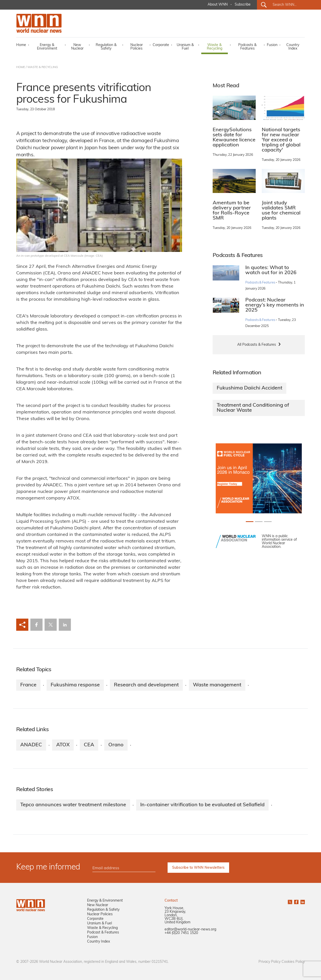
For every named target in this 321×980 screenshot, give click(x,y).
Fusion (272, 45)
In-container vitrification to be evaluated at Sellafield (202, 805)
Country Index (293, 47)
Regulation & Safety (106, 47)
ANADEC (31, 745)
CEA (89, 745)
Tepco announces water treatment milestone (73, 805)
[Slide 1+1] (259, 522)
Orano (116, 745)
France (28, 685)
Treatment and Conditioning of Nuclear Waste (253, 408)
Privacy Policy (269, 962)
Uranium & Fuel (185, 47)
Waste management (217, 685)
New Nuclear (77, 47)
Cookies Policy (293, 962)
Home (21, 45)
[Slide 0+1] (250, 522)
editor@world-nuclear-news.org (190, 930)
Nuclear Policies (137, 47)
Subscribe (243, 5)
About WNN (218, 5)
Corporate (161, 45)
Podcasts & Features (247, 47)
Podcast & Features (103, 933)
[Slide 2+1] (268, 522)
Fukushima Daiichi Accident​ (249, 388)
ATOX (63, 745)
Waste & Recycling (215, 47)
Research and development (146, 685)
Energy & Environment (47, 47)
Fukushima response (75, 685)
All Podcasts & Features (257, 345)
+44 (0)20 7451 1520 (181, 933)
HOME (21, 67)
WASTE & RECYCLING (43, 67)
